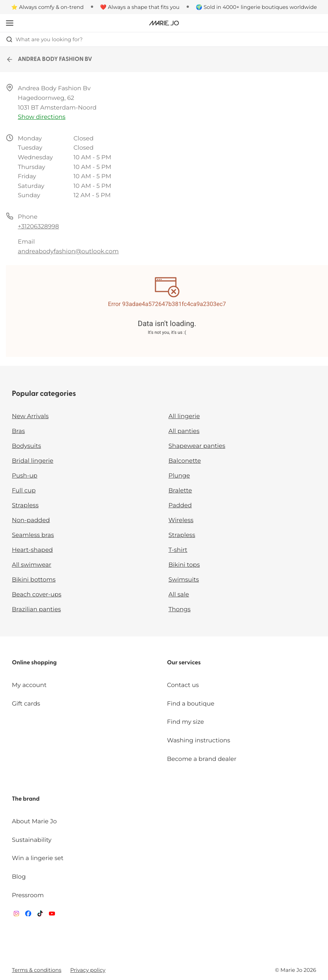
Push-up (25, 476)
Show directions (42, 117)
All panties (184, 431)
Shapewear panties (197, 446)
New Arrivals (30, 416)
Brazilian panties (36, 610)
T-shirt (178, 550)
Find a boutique (191, 704)
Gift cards (26, 704)
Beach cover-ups (37, 595)
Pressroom (28, 896)
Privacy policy (88, 970)
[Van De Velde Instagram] (16, 915)
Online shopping (34, 663)
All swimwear (32, 565)
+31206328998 (38, 227)
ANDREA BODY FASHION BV (49, 59)
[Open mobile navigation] (10, 23)
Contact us (183, 685)
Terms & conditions (37, 970)
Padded (180, 506)
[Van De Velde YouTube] (52, 915)
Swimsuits (184, 580)
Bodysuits (26, 446)
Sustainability (32, 840)
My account (29, 685)
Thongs (180, 610)
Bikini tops (184, 565)
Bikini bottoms (34, 580)
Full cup (24, 491)
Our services (184, 663)
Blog (19, 877)
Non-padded (31, 520)
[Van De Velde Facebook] (28, 915)
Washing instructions (199, 741)
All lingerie (184, 416)
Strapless (25, 506)
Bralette (180, 491)
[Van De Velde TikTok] (40, 915)
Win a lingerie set (38, 858)
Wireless (181, 520)
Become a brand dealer (202, 759)
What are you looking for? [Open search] (44, 39)
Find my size (186, 722)
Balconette (185, 461)
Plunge (179, 476)
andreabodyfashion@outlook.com (68, 252)
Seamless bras (33, 535)
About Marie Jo (34, 822)
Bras (18, 431)
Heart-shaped (32, 550)
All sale (179, 595)
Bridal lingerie (33, 461)
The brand (26, 799)
